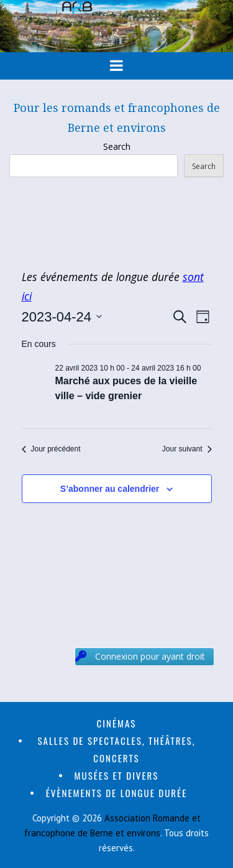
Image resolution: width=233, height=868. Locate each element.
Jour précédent (51, 449)
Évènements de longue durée (117, 793)
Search (117, 146)
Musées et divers (117, 775)
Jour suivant (187, 449)
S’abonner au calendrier (110, 489)
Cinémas (117, 723)
